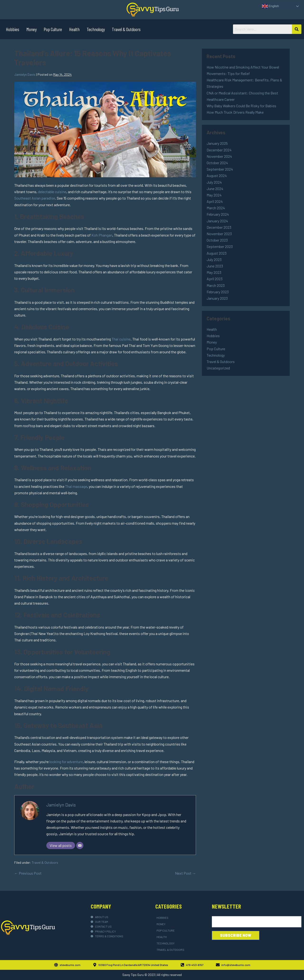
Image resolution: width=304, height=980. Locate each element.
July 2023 (214, 259)
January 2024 (217, 221)
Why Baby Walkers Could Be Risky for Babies (241, 106)
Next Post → (185, 873)
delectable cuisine (52, 192)
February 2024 (218, 214)
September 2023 (220, 246)
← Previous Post (28, 873)
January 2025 (217, 143)
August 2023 (217, 253)
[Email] (80, 845)
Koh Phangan (102, 235)
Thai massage (76, 486)
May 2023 (214, 272)
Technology (96, 29)
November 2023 (219, 234)
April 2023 (215, 279)
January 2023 (217, 298)
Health (74, 29)
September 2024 (220, 169)
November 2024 (219, 156)
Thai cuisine (121, 339)
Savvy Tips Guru (133, 975)
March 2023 (216, 285)
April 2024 (215, 201)
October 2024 (217, 163)
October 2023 (217, 240)
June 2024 (215, 189)
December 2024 (219, 150)
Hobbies (13, 29)
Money (31, 29)
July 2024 (214, 182)
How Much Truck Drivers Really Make (235, 112)
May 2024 (214, 195)
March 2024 (216, 208)
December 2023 (219, 227)
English (270, 6)
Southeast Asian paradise (35, 198)
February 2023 (218, 292)
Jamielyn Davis (61, 805)
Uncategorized (218, 368)
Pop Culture (53, 29)
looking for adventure (66, 762)
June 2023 (215, 266)
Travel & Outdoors (126, 29)
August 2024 (217, 175)
